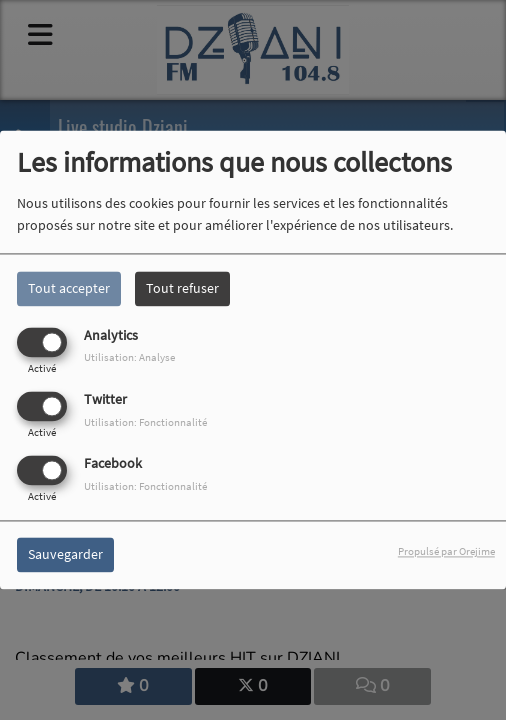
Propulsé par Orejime (446, 552)
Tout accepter (69, 288)
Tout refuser (182, 288)
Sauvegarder (65, 555)
